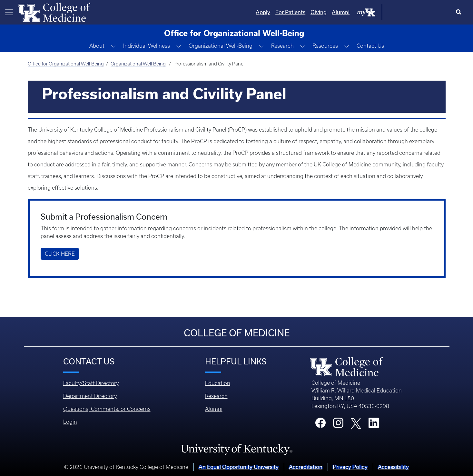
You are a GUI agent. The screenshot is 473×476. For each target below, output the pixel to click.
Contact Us (370, 46)
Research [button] (282, 46)
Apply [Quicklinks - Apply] (328, 12)
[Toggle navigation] (9, 12)
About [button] (97, 46)
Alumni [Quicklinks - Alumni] (406, 12)
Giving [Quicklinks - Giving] (384, 12)
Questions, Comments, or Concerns (107, 409)
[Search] (460, 12)
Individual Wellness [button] (147, 46)
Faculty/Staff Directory (91, 383)
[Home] (54, 12)
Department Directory (90, 396)
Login (70, 422)
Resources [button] (325, 46)
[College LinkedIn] (374, 425)
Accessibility (393, 467)
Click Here (60, 254)
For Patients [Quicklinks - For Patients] (355, 12)
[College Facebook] (320, 425)
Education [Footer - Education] (218, 383)
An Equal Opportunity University (239, 467)
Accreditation (306, 467)
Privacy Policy (350, 467)
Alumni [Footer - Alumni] (214, 409)
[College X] (356, 423)
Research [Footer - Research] (216, 396)
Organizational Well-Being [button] (221, 46)
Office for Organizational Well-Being (66, 64)
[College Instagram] (338, 425)
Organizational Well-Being (138, 64)
